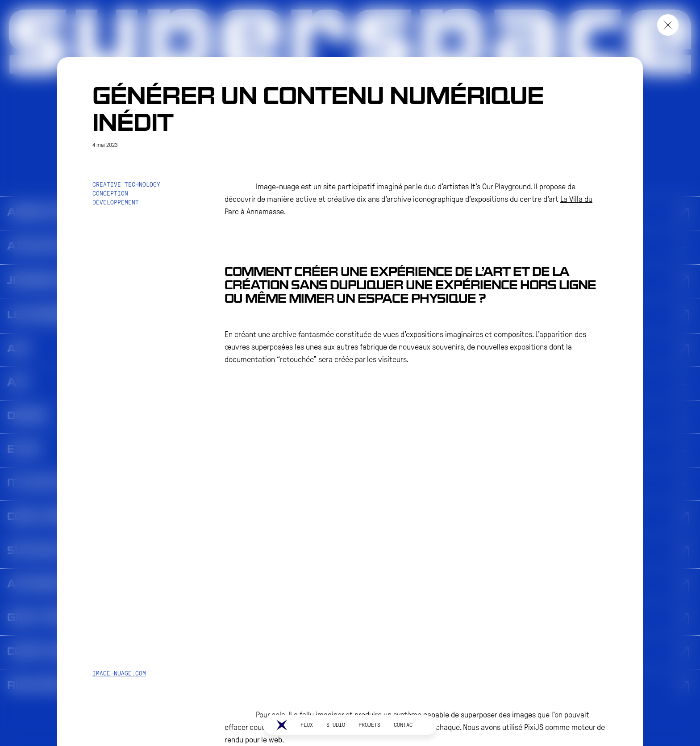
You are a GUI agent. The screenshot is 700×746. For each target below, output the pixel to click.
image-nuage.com (119, 673)
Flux (307, 725)
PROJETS (369, 725)
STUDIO (336, 725)
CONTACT (405, 725)
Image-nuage (277, 187)
